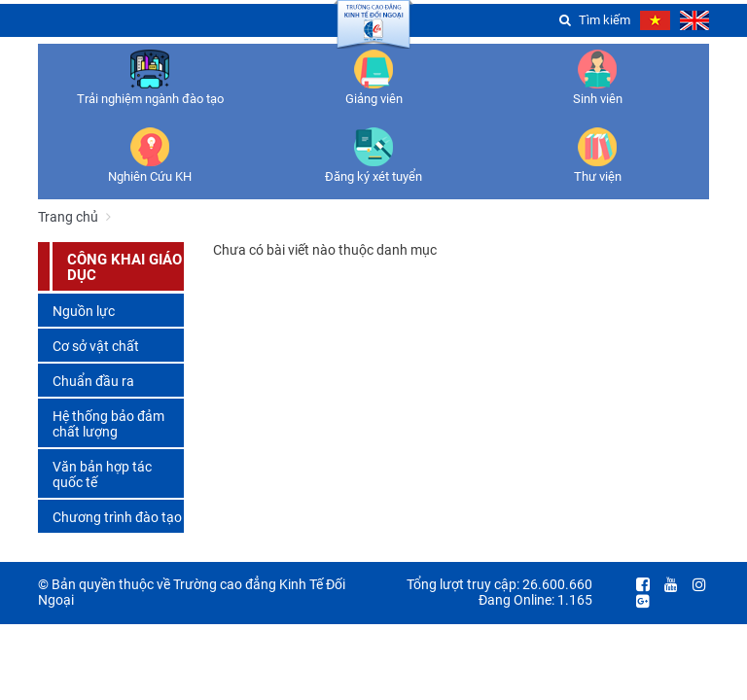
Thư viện (598, 176)
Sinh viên (598, 99)
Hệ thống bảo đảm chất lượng (108, 424)
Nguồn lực (84, 311)
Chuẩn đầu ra (93, 381)
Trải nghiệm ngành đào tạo (150, 99)
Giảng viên (374, 99)
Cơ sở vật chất (96, 346)
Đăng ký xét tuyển (373, 176)
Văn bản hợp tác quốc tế (102, 474)
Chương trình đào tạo (117, 517)
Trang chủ (68, 217)
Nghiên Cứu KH (150, 176)
